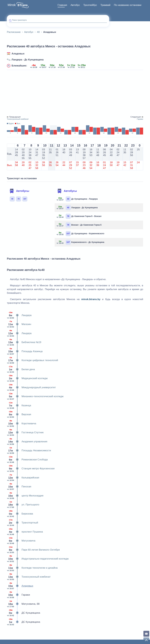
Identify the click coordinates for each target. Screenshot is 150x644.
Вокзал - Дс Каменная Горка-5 (79, 225)
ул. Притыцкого (23, 505)
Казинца (19, 406)
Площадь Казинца (25, 351)
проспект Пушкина (25, 532)
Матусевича (21, 541)
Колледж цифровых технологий (32, 360)
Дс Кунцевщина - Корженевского (81, 234)
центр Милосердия (25, 496)
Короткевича (22, 424)
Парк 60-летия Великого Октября (33, 550)
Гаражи (18, 595)
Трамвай (105, 5)
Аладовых (18, 54)
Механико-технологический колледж (35, 396)
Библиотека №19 (24, 342)
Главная (62, 5)
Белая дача (21, 369)
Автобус (75, 5)
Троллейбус (90, 5)
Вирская (19, 414)
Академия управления (27, 442)
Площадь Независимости (29, 451)
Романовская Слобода (27, 460)
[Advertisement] (75, 93)
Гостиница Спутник (25, 433)
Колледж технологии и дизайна (32, 568)
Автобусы (19, 191)
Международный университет (31, 387)
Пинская (19, 487)
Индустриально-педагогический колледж (38, 559)
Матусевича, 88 (23, 604)
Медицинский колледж (27, 378)
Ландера (19, 315)
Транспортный (22, 523)
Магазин (19, 324)
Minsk (12, 5)
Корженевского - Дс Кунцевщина (81, 242)
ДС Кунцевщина (24, 613)
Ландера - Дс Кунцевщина (28, 60)
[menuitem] (62, 5)
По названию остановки (128, 5)
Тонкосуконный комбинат (29, 577)
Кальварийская (23, 478)
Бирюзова (20, 514)
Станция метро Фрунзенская (31, 469)
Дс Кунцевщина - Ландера (77, 199)
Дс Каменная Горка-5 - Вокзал (79, 216)
